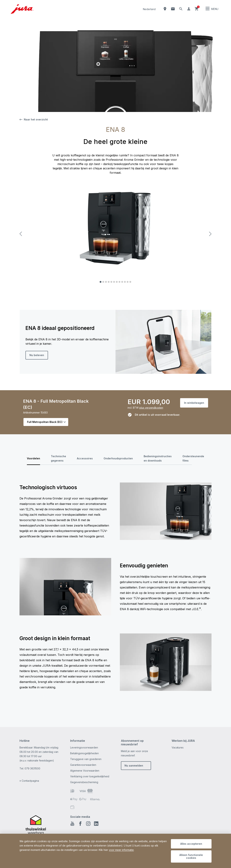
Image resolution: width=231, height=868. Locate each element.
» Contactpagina (29, 781)
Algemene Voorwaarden (85, 771)
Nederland (149, 9)
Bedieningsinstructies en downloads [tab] (158, 458)
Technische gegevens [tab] (58, 458)
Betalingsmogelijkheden (84, 753)
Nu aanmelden (134, 766)
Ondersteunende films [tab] (193, 458)
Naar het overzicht (34, 119)
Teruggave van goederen (86, 759)
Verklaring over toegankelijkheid (90, 776)
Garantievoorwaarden (83, 765)
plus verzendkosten (151, 408)
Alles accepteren (191, 844)
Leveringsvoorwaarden (84, 747)
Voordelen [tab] (33, 458)
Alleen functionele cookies (191, 856)
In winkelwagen (194, 403)
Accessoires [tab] (85, 458)
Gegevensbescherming (84, 782)
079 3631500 (32, 768)
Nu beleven (37, 355)
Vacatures (178, 747)
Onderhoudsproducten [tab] (118, 458)
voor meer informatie (121, 850)
